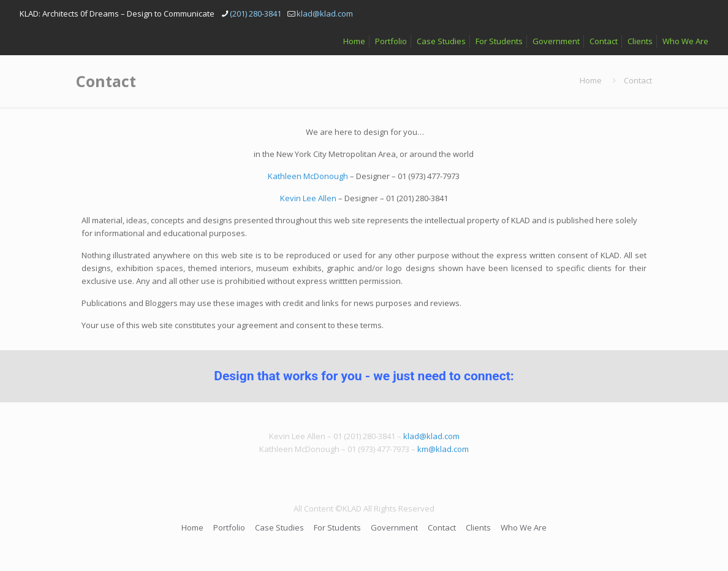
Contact (604, 41)
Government (556, 41)
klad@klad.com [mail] (325, 13)
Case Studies (441, 41)
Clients (640, 41)
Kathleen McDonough (308, 176)
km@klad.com (443, 449)
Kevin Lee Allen (308, 198)
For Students (499, 41)
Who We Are (685, 41)
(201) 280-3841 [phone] (256, 13)
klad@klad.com (431, 436)
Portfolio (391, 41)
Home (354, 41)
